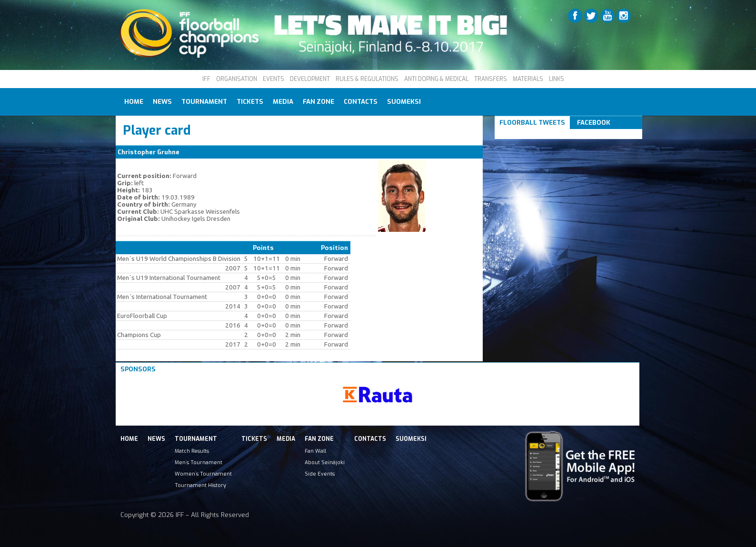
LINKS (557, 79)
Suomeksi (404, 102)
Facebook (594, 123)
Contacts (361, 102)
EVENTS (274, 79)
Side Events (320, 474)
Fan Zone (318, 102)
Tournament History (200, 485)
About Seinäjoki (325, 462)
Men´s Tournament (199, 462)
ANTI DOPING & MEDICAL (436, 79)
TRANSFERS (491, 79)
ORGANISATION (237, 79)
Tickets (250, 102)
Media (283, 102)
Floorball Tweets (532, 123)
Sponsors (138, 369)
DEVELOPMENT (310, 79)
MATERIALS (528, 79)
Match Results (192, 451)
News (162, 102)
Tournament (204, 102)
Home (134, 102)
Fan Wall (315, 451)
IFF (206, 79)
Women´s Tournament (203, 474)
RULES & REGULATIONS (367, 79)
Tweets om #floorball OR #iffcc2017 (558, 134)
